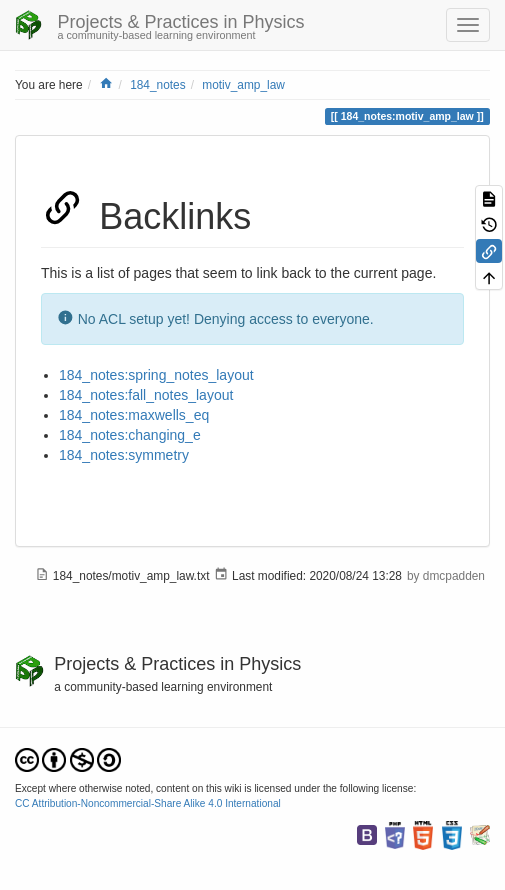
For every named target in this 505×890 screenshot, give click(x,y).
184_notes (158, 85)
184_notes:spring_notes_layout (156, 375)
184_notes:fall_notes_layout (146, 395)
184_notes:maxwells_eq (134, 415)
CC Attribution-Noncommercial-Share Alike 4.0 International (148, 803)
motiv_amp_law (243, 85)
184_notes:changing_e (130, 435)
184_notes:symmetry (124, 455)
